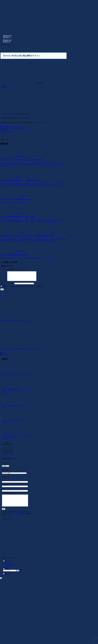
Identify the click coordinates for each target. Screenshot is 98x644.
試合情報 (4, 127)
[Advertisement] (10, 48)
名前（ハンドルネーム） (7, 285)
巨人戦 (25, 128)
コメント (4, 282)
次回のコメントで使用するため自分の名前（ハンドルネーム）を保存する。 (23, 288)
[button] (18, 575)
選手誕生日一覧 (10, 568)
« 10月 (4, 456)
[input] (10, 575)
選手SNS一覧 (10, 570)
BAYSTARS (18, 128)
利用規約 (23, 518)
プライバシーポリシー (13, 518)
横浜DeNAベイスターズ (14, 127)
